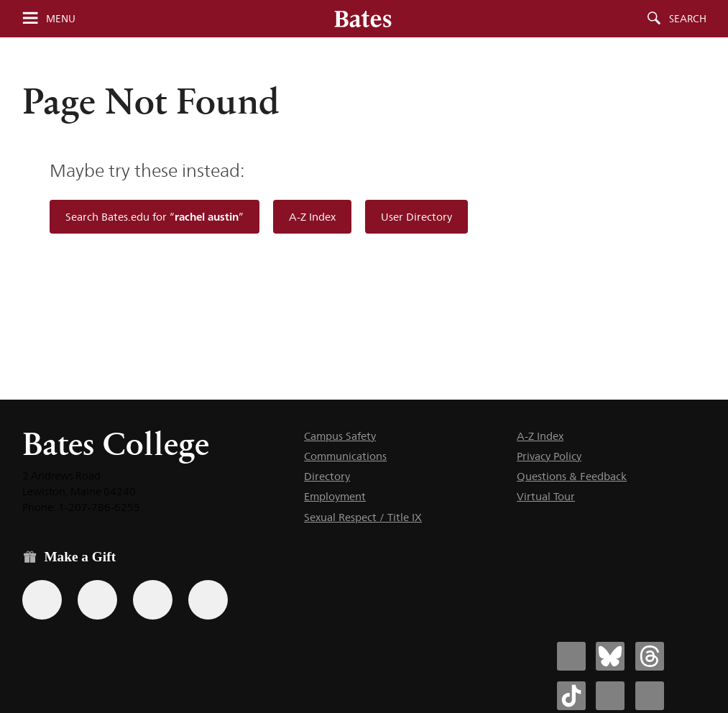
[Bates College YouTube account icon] (650, 696)
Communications (345, 456)
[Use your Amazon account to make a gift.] (97, 600)
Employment (335, 496)
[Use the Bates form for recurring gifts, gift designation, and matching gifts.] (42, 600)
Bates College (116, 444)
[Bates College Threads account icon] (650, 656)
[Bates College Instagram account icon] (610, 696)
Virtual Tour (546, 496)
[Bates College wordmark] (363, 19)
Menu (61, 19)
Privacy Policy (549, 456)
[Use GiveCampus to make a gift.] (208, 600)
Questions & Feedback (572, 476)
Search (688, 19)
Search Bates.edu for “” (155, 217)
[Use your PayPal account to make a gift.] (153, 600)
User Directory (416, 217)
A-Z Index (312, 217)
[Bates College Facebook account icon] (571, 656)
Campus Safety (340, 436)
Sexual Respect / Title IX (363, 517)
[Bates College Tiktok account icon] (571, 696)
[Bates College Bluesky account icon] (610, 656)
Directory (327, 476)
